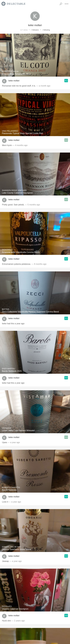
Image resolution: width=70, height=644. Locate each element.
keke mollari (14, 81)
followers (36, 30)
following (47, 30)
